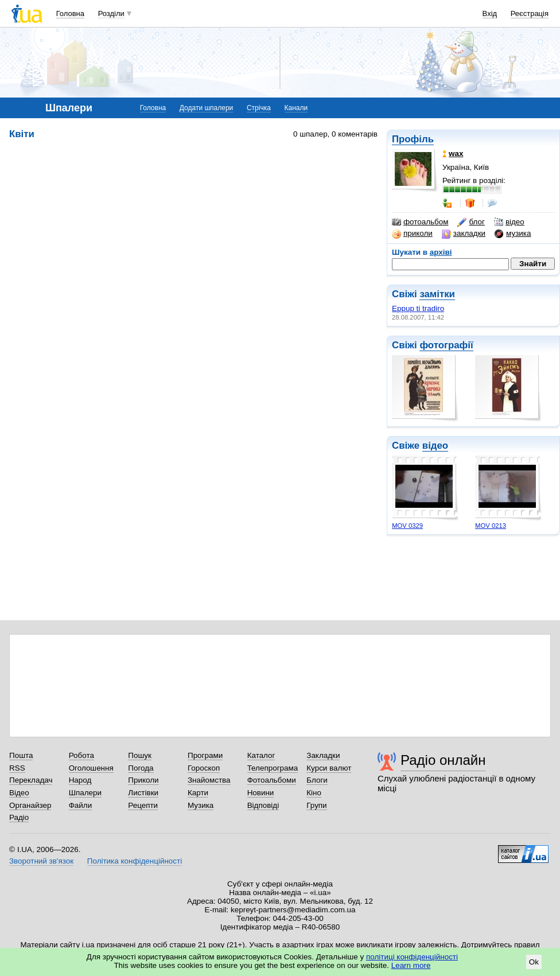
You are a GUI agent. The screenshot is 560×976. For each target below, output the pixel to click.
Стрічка (259, 108)
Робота (81, 755)
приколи (412, 234)
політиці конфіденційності (412, 957)
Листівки (143, 793)
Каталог (261, 755)
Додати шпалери (206, 108)
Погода (141, 768)
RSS (17, 768)
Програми (205, 755)
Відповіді (263, 805)
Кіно (314, 793)
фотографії (446, 345)
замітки (437, 294)
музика (513, 234)
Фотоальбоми (272, 780)
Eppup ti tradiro (418, 308)
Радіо (19, 817)
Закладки (323, 755)
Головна (70, 13)
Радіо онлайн (443, 760)
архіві (441, 252)
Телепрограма (273, 768)
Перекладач (31, 780)
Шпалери (85, 793)
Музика (201, 805)
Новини (261, 793)
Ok (534, 962)
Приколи (143, 780)
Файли (81, 805)
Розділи (111, 13)
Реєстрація (530, 13)
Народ (80, 780)
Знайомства (209, 780)
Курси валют (329, 768)
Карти (198, 793)
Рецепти (143, 805)
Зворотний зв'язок (41, 861)
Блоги (317, 780)
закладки (464, 234)
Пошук (140, 755)
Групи (316, 805)
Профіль (413, 139)
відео (509, 222)
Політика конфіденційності (135, 861)
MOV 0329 (407, 526)
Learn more (411, 965)
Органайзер (30, 805)
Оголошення (91, 768)
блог (471, 222)
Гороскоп (204, 768)
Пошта (21, 755)
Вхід (490, 13)
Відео (19, 793)
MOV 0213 (491, 526)
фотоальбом (420, 222)
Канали (296, 108)
